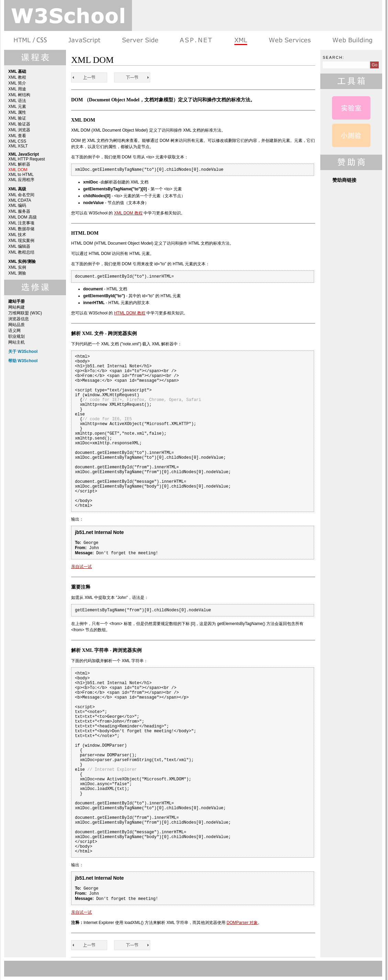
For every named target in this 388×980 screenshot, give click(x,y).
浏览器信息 (19, 319)
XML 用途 (17, 89)
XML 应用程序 (21, 180)
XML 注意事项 (21, 223)
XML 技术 (17, 235)
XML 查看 (17, 136)
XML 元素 (17, 107)
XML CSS (17, 141)
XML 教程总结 (21, 252)
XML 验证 (17, 118)
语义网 (14, 331)
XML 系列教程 (240, 40)
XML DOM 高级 (23, 217)
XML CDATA (20, 200)
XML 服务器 (19, 211)
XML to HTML (21, 175)
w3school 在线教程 (68, 15)
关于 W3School (23, 352)
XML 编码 (17, 205)
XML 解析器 (19, 164)
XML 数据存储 (21, 229)
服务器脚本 (140, 40)
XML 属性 (17, 112)
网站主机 (16, 342)
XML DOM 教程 (128, 213)
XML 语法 (17, 101)
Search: (334, 57)
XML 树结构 (19, 95)
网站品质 (16, 325)
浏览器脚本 (84, 40)
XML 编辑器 (19, 246)
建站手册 (352, 40)
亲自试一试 (81, 567)
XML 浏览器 (19, 130)
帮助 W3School (23, 361)
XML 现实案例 (21, 241)
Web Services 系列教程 (290, 40)
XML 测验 (17, 273)
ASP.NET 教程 (196, 40)
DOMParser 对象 (242, 923)
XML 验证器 (19, 124)
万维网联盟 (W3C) (25, 313)
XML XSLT (18, 146)
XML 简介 (17, 83)
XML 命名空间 (21, 195)
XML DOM (18, 170)
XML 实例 (17, 267)
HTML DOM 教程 (130, 313)
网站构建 (16, 307)
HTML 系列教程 (31, 40)
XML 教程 (17, 77)
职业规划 (16, 336)
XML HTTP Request (27, 159)
